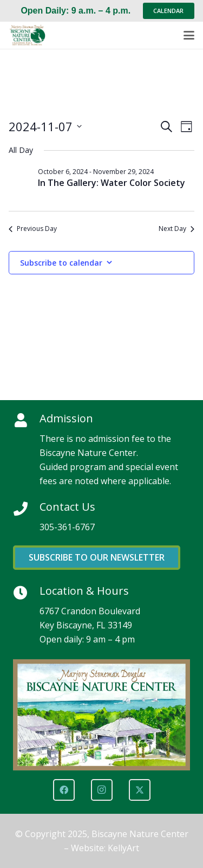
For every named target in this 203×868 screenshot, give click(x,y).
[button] (189, 35)
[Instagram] (102, 790)
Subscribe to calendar (61, 263)
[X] (140, 790)
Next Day (176, 229)
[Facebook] (64, 790)
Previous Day (33, 229)
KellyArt (123, 848)
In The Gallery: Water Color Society (112, 183)
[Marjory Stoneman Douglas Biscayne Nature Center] (30, 35)
